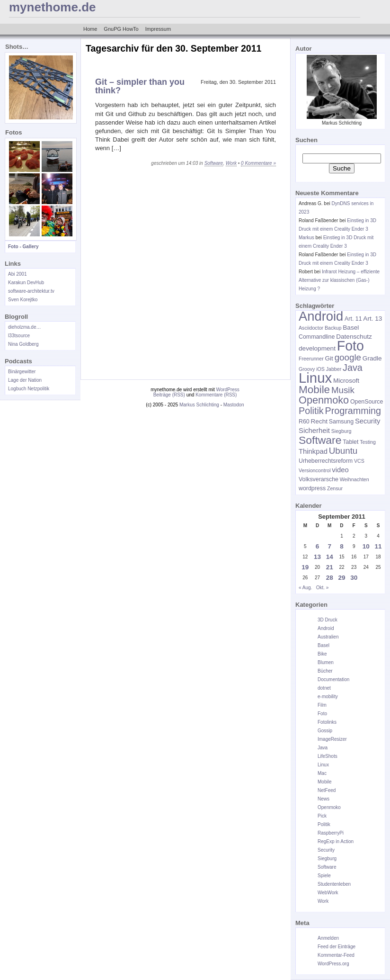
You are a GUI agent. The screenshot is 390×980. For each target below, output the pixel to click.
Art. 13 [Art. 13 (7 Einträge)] (372, 319)
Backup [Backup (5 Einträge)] (333, 328)
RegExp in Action (336, 841)
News (324, 799)
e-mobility (328, 697)
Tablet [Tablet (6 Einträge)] (350, 442)
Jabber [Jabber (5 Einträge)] (334, 369)
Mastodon (234, 405)
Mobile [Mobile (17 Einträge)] (314, 390)
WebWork (328, 893)
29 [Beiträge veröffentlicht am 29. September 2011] (341, 578)
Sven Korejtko (23, 300)
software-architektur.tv (31, 291)
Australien (328, 637)
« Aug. (305, 588)
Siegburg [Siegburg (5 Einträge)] (341, 431)
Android (326, 628)
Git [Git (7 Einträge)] (329, 358)
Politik (324, 824)
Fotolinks (327, 722)
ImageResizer (332, 739)
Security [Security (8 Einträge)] (368, 421)
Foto (322, 714)
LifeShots (328, 756)
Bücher (325, 671)
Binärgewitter (22, 372)
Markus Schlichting (199, 405)
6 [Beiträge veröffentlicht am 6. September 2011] (318, 546)
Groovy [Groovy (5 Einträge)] (307, 369)
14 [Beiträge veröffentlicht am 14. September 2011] (330, 557)
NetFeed (327, 790)
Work (231, 163)
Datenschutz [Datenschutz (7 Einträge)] (354, 337)
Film (322, 705)
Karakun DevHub (26, 283)
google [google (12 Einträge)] (348, 357)
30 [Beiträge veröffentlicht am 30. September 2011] (354, 578)
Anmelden (328, 938)
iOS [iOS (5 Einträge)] (320, 369)
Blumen (326, 662)
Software (214, 163)
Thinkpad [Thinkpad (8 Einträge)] (313, 451)
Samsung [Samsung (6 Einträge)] (341, 422)
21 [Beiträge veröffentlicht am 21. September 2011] (330, 567)
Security (326, 850)
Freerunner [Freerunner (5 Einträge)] (311, 359)
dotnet (324, 688)
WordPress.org (333, 964)
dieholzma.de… (24, 327)
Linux (323, 765)
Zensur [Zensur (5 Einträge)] (335, 488)
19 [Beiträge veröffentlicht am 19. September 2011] (305, 567)
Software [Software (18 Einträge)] (320, 440)
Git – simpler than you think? (140, 86)
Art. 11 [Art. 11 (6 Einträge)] (353, 319)
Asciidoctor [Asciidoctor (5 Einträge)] (311, 328)
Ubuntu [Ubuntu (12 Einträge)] (343, 451)
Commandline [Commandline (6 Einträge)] (317, 337)
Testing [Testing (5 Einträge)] (368, 442)
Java (323, 748)
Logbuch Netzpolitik (29, 389)
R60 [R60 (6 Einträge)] (304, 422)
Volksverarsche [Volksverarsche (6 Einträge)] (319, 479)
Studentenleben (334, 884)
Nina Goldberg (23, 344)
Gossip (325, 731)
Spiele (324, 876)
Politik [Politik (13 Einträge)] (311, 411)
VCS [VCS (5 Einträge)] (359, 461)
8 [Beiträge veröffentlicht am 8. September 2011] (342, 546)
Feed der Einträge (337, 947)
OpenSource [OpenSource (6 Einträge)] (367, 402)
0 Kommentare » (258, 163)
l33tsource (19, 336)
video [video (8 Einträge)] (340, 470)
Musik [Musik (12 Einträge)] (343, 390)
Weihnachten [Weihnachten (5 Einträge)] (355, 479)
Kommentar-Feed (336, 955)
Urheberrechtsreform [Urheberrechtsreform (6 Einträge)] (326, 461)
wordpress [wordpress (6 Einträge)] (312, 488)
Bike (322, 654)
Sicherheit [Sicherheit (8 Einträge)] (314, 431)
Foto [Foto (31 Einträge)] (350, 346)
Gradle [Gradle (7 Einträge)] (372, 358)
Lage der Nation (25, 380)
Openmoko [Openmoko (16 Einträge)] (324, 400)
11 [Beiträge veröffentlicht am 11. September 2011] (378, 546)
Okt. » (323, 588)
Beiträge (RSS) (169, 395)
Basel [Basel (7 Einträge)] (351, 328)
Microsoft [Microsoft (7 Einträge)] (346, 381)
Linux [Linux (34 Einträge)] (315, 378)
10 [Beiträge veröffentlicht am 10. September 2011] (366, 546)
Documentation (333, 679)
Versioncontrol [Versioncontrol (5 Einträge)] (315, 470)
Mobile (324, 782)
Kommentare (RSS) (216, 395)
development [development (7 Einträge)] (317, 348)
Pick (322, 816)
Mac (322, 773)
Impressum (158, 29)
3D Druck (328, 620)
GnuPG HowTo (121, 29)
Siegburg (327, 859)
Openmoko (329, 807)
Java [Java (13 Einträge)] (353, 368)
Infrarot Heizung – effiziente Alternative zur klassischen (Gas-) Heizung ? (339, 280)
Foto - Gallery (23, 247)
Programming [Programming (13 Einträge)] (353, 411)
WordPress (228, 390)
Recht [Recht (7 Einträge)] (319, 421)
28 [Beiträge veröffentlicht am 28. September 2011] (330, 578)
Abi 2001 (17, 274)
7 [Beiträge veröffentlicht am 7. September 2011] (330, 546)
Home (90, 29)
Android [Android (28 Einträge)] (321, 316)
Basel (324, 645)
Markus (306, 238)
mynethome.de (53, 7)
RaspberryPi (331, 833)
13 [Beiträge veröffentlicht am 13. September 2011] (317, 557)
